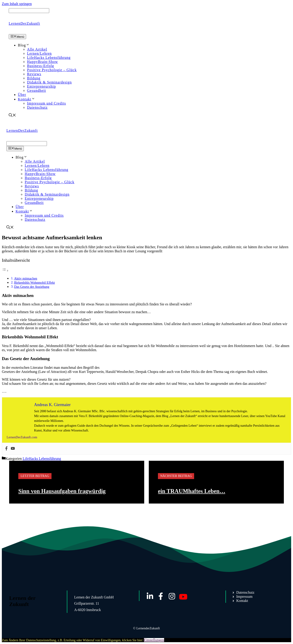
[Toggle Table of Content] (5, 271)
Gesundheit (37, 90)
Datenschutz (37, 107)
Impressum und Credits (46, 103)
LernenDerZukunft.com (22, 437)
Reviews (34, 74)
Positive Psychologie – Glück (52, 70)
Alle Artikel (37, 49)
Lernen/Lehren (39, 53)
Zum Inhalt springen (17, 4)
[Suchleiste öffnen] (12, 116)
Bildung (34, 78)
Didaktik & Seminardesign (49, 82)
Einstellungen (154, 640)
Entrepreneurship (41, 86)
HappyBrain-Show (42, 62)
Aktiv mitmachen (26, 278)
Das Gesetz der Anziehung (32, 287)
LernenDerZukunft (24, 23)
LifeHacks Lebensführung (49, 58)
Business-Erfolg (41, 66)
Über (22, 95)
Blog (24, 45)
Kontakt (26, 99)
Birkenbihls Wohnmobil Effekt (35, 283)
